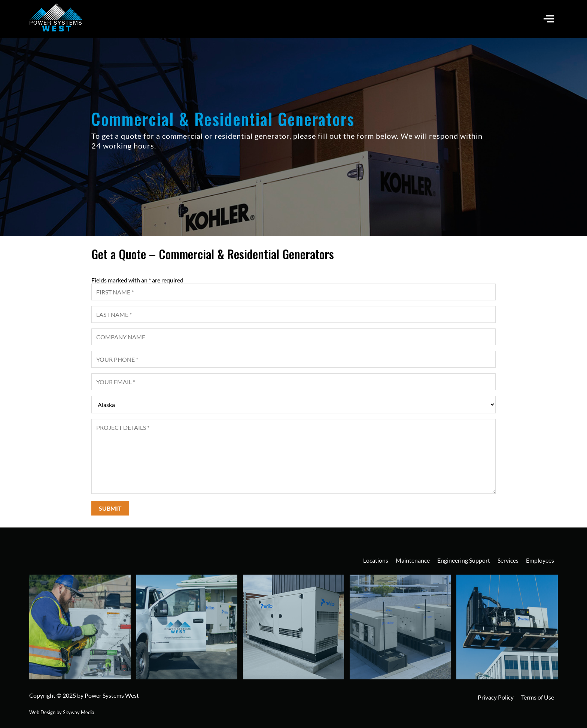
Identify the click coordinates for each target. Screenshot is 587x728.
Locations (376, 560)
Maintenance (413, 560)
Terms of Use (538, 697)
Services (508, 560)
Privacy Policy (496, 697)
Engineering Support (464, 560)
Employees (540, 560)
